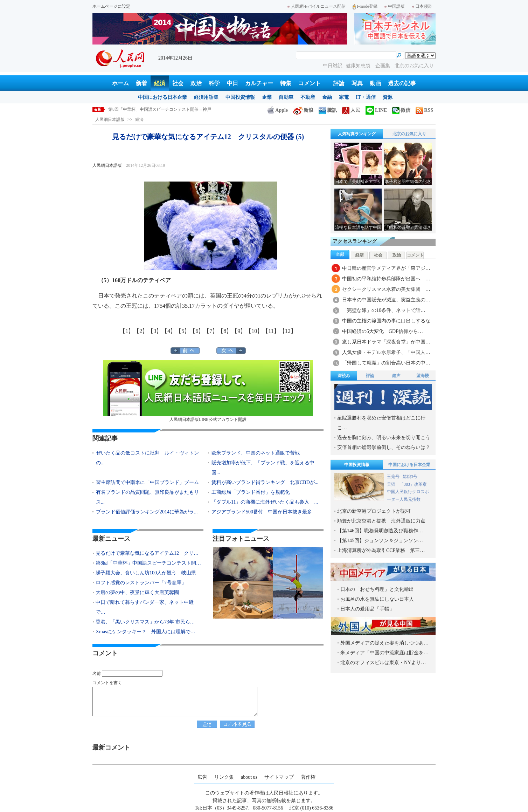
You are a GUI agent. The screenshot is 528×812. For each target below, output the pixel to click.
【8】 (225, 331)
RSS (424, 110)
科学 (214, 83)
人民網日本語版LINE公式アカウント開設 (208, 391)
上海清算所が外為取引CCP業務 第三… (381, 550)
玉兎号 (393, 477)
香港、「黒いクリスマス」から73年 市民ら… (145, 622)
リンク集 (224, 777)
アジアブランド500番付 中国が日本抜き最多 (262, 512)
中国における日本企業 (162, 97)
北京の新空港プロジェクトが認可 (374, 511)
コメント (310, 83)
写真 (357, 83)
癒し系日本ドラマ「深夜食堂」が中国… (386, 342)
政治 (196, 83)
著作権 (308, 777)
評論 (339, 83)
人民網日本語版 (110, 120)
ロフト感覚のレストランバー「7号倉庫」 (141, 583)
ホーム (120, 83)
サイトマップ (279, 777)
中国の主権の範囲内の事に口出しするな (386, 321)
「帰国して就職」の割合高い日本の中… (386, 363)
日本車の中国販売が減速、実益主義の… (386, 300)
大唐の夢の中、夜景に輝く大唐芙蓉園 (137, 592)
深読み (344, 376)
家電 (344, 97)
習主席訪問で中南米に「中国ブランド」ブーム (147, 482)
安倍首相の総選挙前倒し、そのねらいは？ (384, 447)
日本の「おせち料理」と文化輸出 (377, 589)
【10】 (254, 331)
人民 (351, 110)
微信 (401, 110)
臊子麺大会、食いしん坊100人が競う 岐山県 (146, 573)
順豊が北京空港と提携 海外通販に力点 (381, 521)
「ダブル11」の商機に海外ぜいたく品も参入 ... (265, 502)
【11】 (271, 331)
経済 (160, 83)
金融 (327, 97)
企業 (267, 97)
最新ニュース (111, 539)
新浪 (303, 110)
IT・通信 (366, 97)
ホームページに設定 (111, 6)
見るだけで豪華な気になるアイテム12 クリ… (147, 553)
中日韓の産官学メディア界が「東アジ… (386, 268)
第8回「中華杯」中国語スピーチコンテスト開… (148, 563)
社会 (178, 83)
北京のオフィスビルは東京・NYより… (383, 663)
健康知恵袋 (359, 66)
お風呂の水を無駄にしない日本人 (377, 599)
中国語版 (395, 6)
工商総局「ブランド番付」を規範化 (251, 492)
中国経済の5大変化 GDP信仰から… (383, 331)
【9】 (239, 331)
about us (249, 777)
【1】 (127, 331)
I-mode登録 (365, 6)
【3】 (155, 331)
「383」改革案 (413, 484)
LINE (376, 110)
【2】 (141, 331)
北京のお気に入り (414, 66)
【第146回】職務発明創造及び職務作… (380, 531)
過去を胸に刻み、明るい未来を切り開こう (384, 438)
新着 (141, 83)
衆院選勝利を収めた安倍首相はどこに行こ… (381, 423)
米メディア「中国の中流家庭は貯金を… (384, 653)
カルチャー (259, 83)
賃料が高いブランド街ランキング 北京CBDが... (265, 482)
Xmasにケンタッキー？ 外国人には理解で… (145, 632)
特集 (286, 83)
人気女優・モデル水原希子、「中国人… (386, 352)
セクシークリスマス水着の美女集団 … (386, 289)
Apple (278, 110)
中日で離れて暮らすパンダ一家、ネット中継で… (145, 607)
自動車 (286, 97)
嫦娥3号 (410, 477)
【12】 (288, 331)
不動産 (308, 97)
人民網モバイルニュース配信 (317, 6)
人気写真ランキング (357, 134)
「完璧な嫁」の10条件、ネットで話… (384, 310)
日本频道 (422, 6)
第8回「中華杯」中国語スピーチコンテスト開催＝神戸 (160, 109)
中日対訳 (333, 66)
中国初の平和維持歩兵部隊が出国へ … (386, 279)
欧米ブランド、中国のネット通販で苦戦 (256, 453)
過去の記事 (402, 83)
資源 (388, 97)
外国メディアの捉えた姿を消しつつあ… (384, 643)
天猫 (392, 484)
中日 (232, 83)
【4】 (169, 331)
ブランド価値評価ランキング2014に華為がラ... (147, 512)
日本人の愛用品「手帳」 (367, 609)
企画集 (383, 66)
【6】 (197, 331)
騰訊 (328, 110)
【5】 (183, 331)
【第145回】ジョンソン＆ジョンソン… (380, 541)
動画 (375, 83)
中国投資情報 (240, 97)
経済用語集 (206, 97)
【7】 (211, 331)
